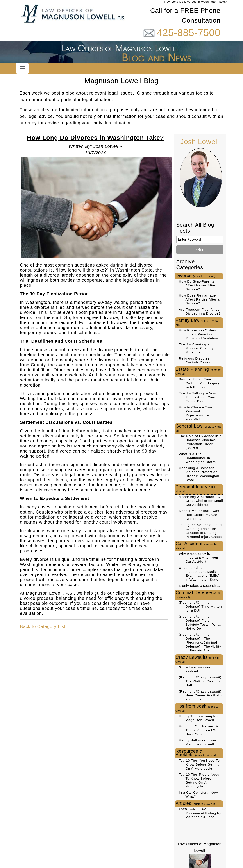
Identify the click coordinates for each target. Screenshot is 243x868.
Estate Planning (198, 371)
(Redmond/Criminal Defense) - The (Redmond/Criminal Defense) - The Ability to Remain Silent (200, 642)
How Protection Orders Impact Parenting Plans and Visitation (199, 334)
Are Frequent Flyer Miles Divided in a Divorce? (200, 311)
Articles (196, 803)
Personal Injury (198, 489)
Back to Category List (43, 626)
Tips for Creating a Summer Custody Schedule (196, 348)
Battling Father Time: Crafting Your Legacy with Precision (199, 383)
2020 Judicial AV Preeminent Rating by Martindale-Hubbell (200, 813)
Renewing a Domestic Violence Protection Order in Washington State (199, 474)
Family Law (197, 322)
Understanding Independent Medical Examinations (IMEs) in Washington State (199, 574)
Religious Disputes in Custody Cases (196, 360)
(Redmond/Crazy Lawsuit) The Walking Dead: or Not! (200, 681)
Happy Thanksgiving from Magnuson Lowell (200, 718)
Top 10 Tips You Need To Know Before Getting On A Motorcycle (199, 764)
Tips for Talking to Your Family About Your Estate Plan (198, 397)
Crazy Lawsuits (198, 659)
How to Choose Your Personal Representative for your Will (197, 413)
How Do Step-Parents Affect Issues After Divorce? (197, 285)
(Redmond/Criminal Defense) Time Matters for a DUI (201, 606)
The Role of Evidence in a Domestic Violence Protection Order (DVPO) (200, 442)
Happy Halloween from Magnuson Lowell (198, 742)
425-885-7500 (189, 33)
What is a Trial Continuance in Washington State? (198, 458)
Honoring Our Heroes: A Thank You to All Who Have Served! (200, 730)
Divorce (196, 276)
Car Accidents (196, 546)
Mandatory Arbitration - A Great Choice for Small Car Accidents (201, 501)
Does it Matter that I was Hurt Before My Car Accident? (199, 515)
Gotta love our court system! (195, 669)
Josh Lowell (200, 142)
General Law (198, 428)
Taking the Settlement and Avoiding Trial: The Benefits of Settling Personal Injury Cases (200, 531)
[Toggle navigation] (22, 68)
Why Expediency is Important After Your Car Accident (199, 557)
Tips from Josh (197, 708)
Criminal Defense (198, 594)
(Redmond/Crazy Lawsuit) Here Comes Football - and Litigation (201, 695)
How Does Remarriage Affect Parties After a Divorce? (199, 299)
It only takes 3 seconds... (200, 586)
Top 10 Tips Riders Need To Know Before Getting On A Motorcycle (199, 780)
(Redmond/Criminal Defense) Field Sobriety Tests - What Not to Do (200, 622)
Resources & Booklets (197, 753)
